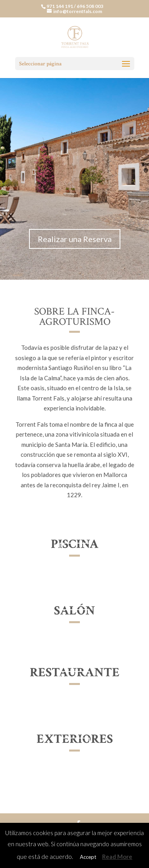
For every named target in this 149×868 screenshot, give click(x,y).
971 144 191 (60, 6)
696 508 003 (90, 6)
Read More (117, 857)
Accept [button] (88, 857)
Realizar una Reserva (75, 239)
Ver (75, 553)
